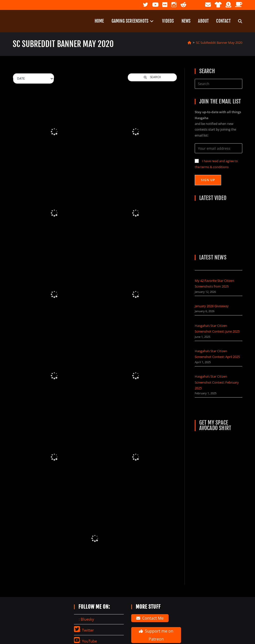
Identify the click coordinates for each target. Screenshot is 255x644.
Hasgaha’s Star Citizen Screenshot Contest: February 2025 (217, 382)
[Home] (189, 43)
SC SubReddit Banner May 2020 (219, 43)
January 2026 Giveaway (212, 306)
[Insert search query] (219, 84)
